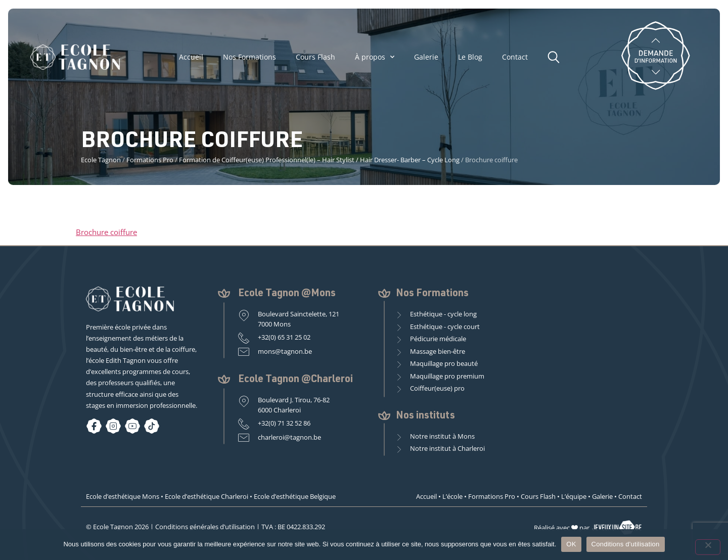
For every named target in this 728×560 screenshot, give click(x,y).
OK (571, 544)
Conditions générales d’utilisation (205, 527)
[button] (556, 56)
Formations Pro (150, 160)
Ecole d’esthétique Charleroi (207, 496)
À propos (375, 57)
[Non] (708, 547)
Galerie (426, 57)
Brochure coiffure (106, 232)
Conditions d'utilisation (626, 544)
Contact (515, 57)
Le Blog (470, 57)
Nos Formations (249, 57)
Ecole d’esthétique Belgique (295, 496)
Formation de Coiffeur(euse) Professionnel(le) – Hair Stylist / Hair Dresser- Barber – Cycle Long (319, 160)
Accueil (191, 57)
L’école (452, 496)
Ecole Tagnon (101, 160)
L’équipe (574, 496)
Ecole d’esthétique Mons (123, 496)
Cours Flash (315, 57)
